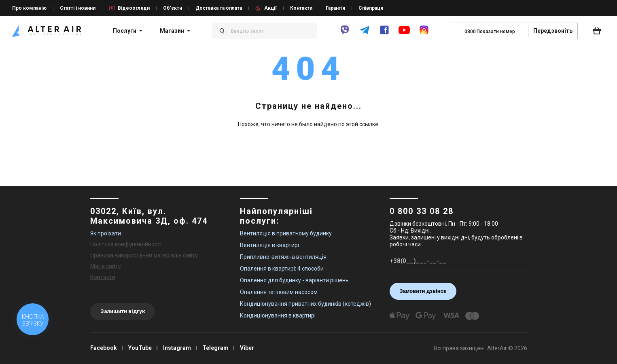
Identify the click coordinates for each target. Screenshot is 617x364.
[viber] (345, 34)
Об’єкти (173, 8)
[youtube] (404, 34)
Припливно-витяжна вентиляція (283, 257)
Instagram (177, 348)
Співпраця (371, 8)
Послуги (125, 31)
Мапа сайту (106, 266)
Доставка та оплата (219, 8)
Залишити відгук (123, 311)
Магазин (172, 31)
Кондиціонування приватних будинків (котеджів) (305, 304)
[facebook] (384, 34)
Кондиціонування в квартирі (278, 315)
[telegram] (365, 34)
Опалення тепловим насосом (279, 292)
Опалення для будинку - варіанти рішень (294, 280)
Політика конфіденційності (126, 244)
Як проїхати (106, 233)
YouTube (140, 348)
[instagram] (424, 34)
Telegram (215, 348)
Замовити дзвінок (423, 291)
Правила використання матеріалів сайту (144, 255)
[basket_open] (599, 31)
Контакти (301, 8)
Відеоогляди (134, 8)
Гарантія (335, 8)
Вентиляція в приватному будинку (286, 233)
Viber (247, 348)
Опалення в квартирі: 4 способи (282, 269)
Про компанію (29, 8)
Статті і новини (78, 8)
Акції (270, 8)
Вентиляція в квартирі (269, 245)
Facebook (104, 348)
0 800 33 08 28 (422, 211)
